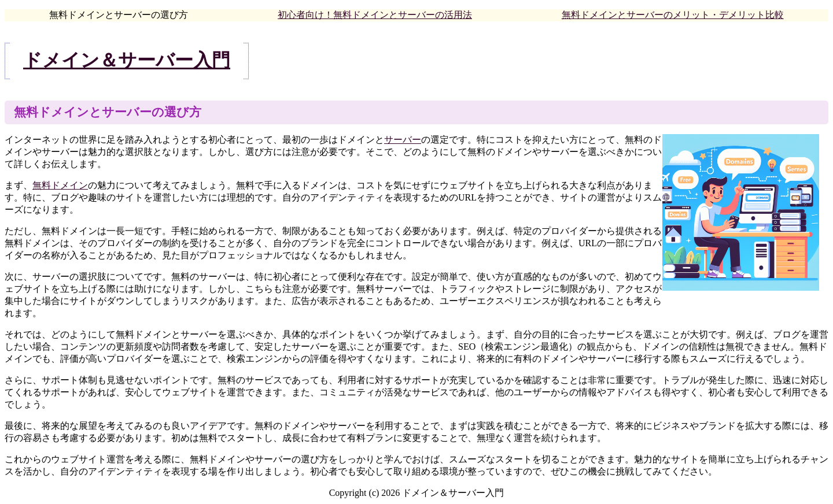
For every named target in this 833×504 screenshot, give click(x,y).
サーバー (403, 140)
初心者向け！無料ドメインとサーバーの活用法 (375, 15)
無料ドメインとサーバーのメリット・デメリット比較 (673, 15)
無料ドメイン (60, 185)
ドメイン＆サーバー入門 (127, 60)
